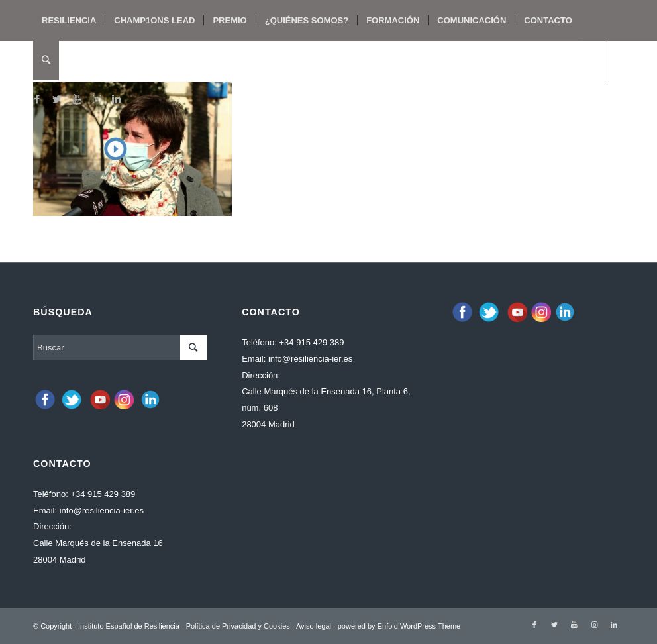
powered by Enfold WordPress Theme (399, 626)
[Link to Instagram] (97, 99)
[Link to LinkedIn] (117, 99)
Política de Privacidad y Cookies (238, 626)
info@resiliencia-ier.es (102, 510)
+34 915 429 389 (103, 494)
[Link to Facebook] (37, 99)
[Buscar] (46, 60)
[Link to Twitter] (57, 99)
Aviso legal (314, 626)
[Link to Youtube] (77, 99)
